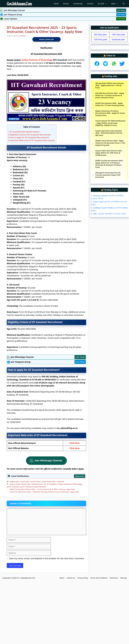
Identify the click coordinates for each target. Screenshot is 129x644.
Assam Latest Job (46, 39)
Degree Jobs (14, 481)
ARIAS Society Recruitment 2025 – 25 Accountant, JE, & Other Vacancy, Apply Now (42, 489)
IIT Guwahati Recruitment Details (24, 132)
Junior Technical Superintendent (33, 487)
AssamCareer (36, 481)
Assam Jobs (25, 481)
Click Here (121, 19)
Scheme (90, 4)
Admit (56, 4)
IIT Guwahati (52, 484)
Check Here (80, 476)
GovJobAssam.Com (28, 578)
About (62, 578)
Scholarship (78, 4)
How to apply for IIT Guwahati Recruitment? (29, 137)
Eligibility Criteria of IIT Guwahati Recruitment (29, 135)
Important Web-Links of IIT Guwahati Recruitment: (32, 140)
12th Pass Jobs (100, 39)
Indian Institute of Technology (37, 60)
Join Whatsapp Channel (48, 461)
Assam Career (15, 484)
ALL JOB (103, 4)
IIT (45, 484)
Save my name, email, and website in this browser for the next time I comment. (47, 558)
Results (66, 4)
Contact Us (71, 578)
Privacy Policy (83, 578)
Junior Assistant (13, 487)
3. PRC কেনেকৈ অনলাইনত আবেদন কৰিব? (109, 214)
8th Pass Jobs (100, 34)
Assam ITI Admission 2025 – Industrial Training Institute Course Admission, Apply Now (44, 492)
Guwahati (60, 481)
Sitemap (123, 578)
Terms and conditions (99, 578)
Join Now (121, 10)
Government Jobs (49, 481)
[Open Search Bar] (124, 4)
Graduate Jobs (37, 484)
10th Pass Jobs (118, 34)
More (116, 4)
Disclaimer (114, 578)
